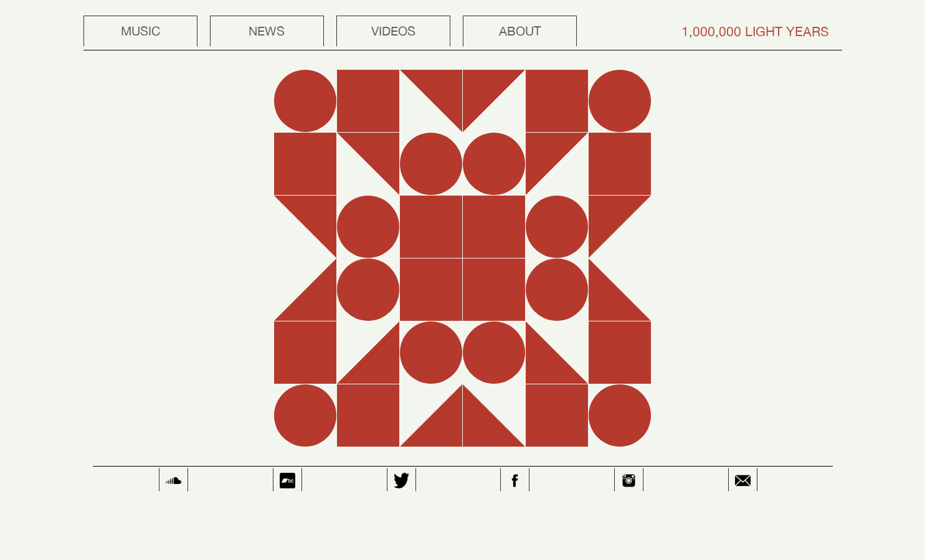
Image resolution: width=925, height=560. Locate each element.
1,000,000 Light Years (755, 31)
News (267, 31)
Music (140, 31)
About (520, 31)
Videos (393, 31)
